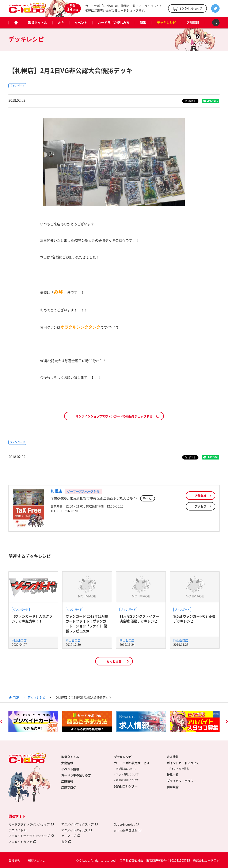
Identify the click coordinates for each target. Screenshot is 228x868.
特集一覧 (173, 775)
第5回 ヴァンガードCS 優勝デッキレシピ (194, 619)
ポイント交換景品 (179, 769)
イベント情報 (70, 769)
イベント (81, 23)
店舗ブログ (69, 787)
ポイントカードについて (183, 763)
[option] (33, 722)
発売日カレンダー (126, 786)
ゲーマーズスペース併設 (83, 491)
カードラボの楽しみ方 (114, 23)
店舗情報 (193, 23)
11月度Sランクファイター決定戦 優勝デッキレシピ (139, 619)
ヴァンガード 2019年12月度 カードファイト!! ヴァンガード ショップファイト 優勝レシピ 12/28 (87, 623)
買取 (143, 23)
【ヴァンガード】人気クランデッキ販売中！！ (32, 619)
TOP (16, 697)
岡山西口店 (19, 640)
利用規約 (173, 787)
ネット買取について (127, 774)
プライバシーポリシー (182, 781)
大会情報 (67, 763)
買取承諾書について (127, 780)
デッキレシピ (166, 23)
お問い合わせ (36, 860)
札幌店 (56, 491)
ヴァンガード (17, 86)
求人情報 (173, 757)
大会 (61, 23)
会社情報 (14, 860)
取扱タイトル (38, 23)
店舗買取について (126, 769)
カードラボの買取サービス (132, 763)
